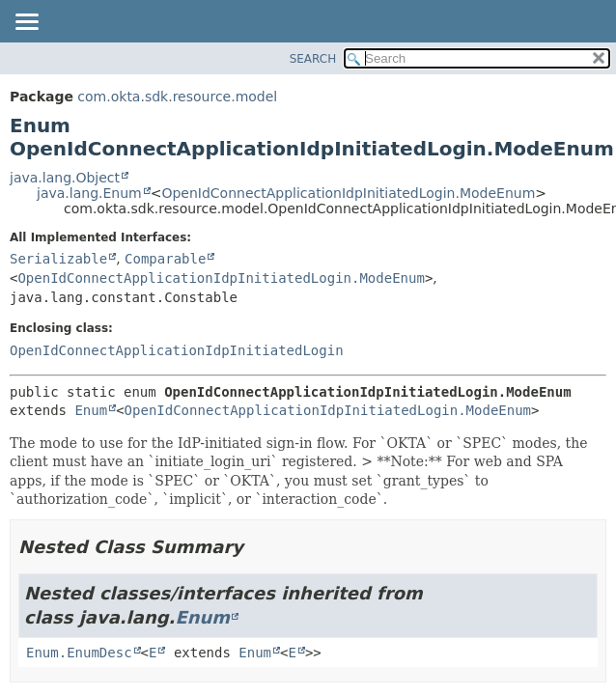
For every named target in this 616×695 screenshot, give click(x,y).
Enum (91, 410)
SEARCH (313, 59)
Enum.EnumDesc (79, 653)
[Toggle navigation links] (26, 23)
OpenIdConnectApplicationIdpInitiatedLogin (177, 350)
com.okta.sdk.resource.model (177, 97)
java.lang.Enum (89, 193)
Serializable (58, 259)
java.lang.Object (65, 178)
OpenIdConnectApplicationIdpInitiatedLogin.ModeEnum (348, 193)
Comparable (165, 259)
